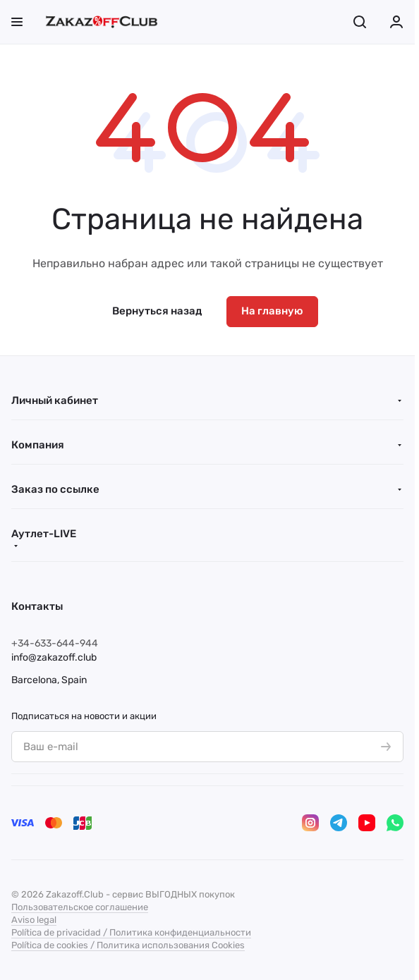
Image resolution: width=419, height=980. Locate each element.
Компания (38, 445)
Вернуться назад (157, 311)
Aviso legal (34, 920)
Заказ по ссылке (55, 489)
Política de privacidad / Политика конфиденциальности (131, 932)
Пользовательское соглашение (80, 907)
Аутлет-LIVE (44, 534)
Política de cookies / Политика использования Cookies (128, 945)
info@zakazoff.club (54, 657)
